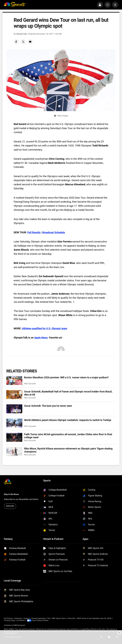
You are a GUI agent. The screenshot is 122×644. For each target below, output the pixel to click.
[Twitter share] (23, 42)
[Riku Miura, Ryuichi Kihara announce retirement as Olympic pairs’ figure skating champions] (14, 452)
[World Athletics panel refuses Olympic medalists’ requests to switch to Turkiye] (14, 423)
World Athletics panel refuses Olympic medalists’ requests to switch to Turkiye (68, 420)
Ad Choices (8, 618)
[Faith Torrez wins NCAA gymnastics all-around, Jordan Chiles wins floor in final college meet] (14, 437)
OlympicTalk (21, 34)
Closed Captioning (38, 618)
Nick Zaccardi (30, 384)
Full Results (34, 232)
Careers (27, 618)
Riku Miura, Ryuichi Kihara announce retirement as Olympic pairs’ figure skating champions (68, 450)
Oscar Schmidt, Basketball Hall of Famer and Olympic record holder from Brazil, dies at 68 (68, 393)
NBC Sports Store (59, 618)
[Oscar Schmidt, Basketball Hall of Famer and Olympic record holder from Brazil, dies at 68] (14, 395)
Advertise (18, 618)
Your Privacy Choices (40, 620)
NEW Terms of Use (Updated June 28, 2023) (94, 618)
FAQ (49, 618)
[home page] (15, 5)
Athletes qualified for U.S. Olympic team (44, 329)
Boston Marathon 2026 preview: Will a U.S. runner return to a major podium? (66, 377)
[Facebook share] (16, 42)
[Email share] (30, 42)
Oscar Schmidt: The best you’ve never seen (48, 406)
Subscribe (10, 506)
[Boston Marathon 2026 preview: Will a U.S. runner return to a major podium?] (14, 380)
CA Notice (21, 620)
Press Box (71, 618)
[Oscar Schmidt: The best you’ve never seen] (14, 409)
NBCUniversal (19, 625)
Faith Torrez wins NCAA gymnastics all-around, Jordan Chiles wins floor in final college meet (68, 436)
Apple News (41, 338)
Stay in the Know (11, 494)
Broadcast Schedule (54, 232)
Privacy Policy (10, 620)
